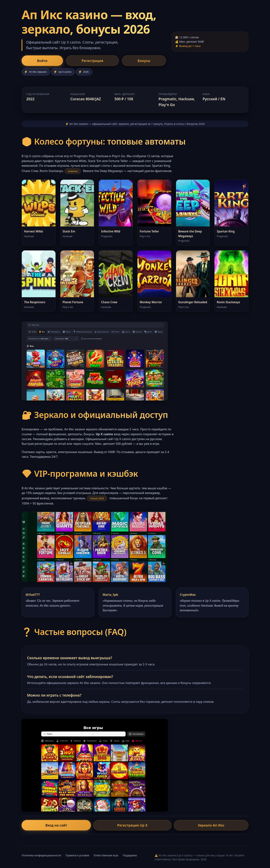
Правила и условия (77, 856)
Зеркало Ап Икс (177, 826)
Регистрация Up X (132, 826)
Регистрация (66, 61)
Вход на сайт (90, 826)
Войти (33, 61)
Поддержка (130, 856)
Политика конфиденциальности (41, 856)
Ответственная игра (106, 856)
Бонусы (100, 61)
